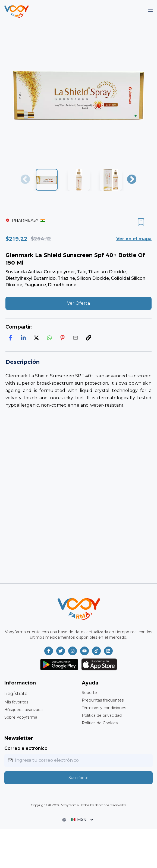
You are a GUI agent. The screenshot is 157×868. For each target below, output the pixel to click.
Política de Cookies (100, 723)
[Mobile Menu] (150, 11)
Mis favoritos (16, 702)
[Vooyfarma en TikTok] (96, 651)
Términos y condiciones (104, 708)
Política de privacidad (102, 715)
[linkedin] (23, 338)
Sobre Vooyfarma (21, 717)
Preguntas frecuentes (103, 700)
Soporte (89, 693)
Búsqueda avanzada (23, 710)
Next (132, 180)
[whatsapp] (49, 338)
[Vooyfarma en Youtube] (84, 651)
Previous (25, 180)
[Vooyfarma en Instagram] (73, 651)
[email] (76, 338)
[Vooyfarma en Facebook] (49, 651)
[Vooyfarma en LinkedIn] (108, 651)
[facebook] (10, 338)
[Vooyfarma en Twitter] (61, 651)
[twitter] (36, 338)
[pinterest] (62, 338)
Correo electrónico (26, 748)
